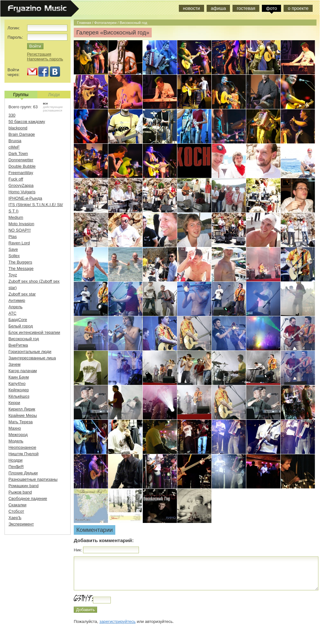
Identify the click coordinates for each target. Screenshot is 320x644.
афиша (218, 8)
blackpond (18, 128)
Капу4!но (17, 383)
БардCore (18, 320)
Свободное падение (28, 498)
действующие (53, 107)
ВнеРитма (18, 345)
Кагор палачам (23, 371)
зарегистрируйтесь (117, 621)
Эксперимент (21, 524)
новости (191, 8)
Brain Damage (22, 134)
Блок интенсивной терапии (34, 332)
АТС (13, 313)
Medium (16, 217)
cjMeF (14, 147)
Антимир (17, 300)
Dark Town (18, 153)
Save (13, 249)
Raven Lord (19, 243)
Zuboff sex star (22, 294)
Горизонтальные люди (30, 352)
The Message (21, 268)
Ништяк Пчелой (24, 454)
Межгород (18, 435)
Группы (21, 95)
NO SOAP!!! (20, 230)
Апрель (16, 307)
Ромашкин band (24, 486)
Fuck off (16, 179)
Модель (16, 441)
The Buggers (20, 262)
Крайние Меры (23, 415)
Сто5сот (16, 511)
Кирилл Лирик (22, 409)
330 (12, 115)
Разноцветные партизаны (33, 479)
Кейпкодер (19, 390)
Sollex (14, 256)
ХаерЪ (15, 518)
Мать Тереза (21, 422)
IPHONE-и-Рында (25, 198)
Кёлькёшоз (19, 396)
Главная (84, 23)
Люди (54, 95)
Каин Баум (19, 377)
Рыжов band (20, 492)
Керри (14, 403)
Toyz (13, 275)
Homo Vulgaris (22, 192)
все (46, 103)
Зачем (15, 364)
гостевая (246, 8)
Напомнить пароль (45, 59)
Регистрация (39, 54)
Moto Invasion (22, 224)
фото (271, 8)
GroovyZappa (21, 185)
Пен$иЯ (16, 467)
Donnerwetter (21, 160)
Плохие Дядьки (23, 473)
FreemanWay (21, 173)
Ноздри (16, 460)
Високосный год (133, 23)
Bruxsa (15, 141)
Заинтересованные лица (32, 358)
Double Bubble (22, 166)
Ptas (13, 237)
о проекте (298, 8)
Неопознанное (23, 447)
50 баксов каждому (27, 122)
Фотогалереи (105, 23)
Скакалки (18, 505)
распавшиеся (53, 110)
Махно (15, 428)
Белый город (21, 326)
